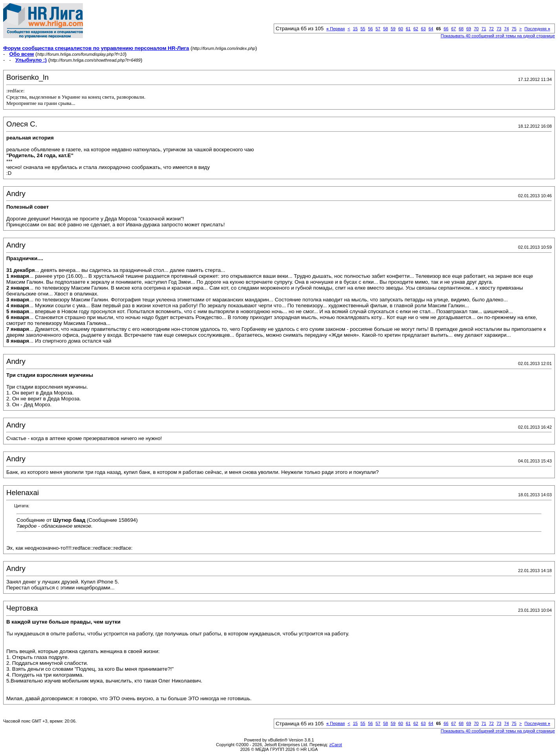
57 (378, 29)
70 (476, 29)
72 (491, 29)
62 (416, 29)
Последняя (537, 29)
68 (461, 29)
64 (431, 29)
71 (484, 29)
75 (514, 29)
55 (363, 29)
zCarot (336, 745)
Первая (336, 29)
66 (446, 29)
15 (355, 29)
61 (408, 29)
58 (386, 29)
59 (393, 29)
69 (468, 29)
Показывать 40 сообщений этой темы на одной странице (498, 36)
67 (454, 29)
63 (423, 29)
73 (499, 29)
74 (507, 29)
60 (401, 29)
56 (370, 29)
